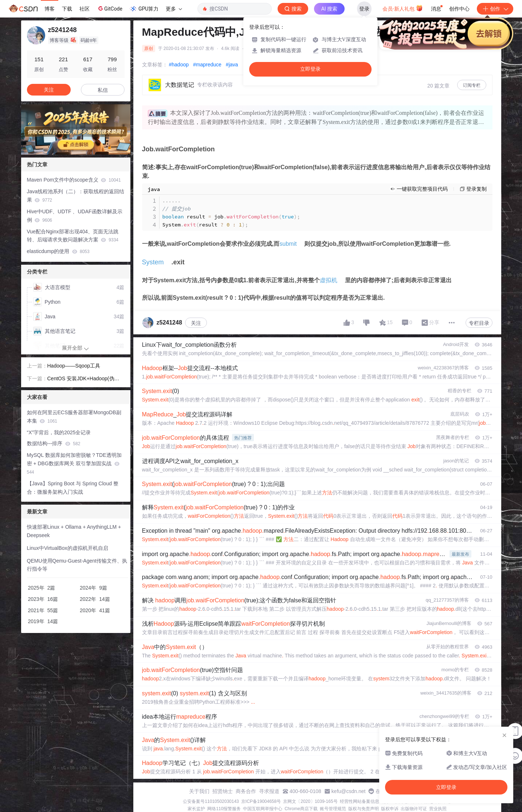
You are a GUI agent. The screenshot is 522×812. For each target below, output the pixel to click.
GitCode (110, 8)
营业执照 (438, 809)
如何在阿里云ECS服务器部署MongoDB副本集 (74, 417)
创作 (495, 9)
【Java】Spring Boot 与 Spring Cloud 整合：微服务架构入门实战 (73, 488)
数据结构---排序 (54, 443)
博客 (50, 9)
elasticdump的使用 (58, 251)
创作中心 (459, 9)
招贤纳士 (223, 791)
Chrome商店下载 (301, 809)
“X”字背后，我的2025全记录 (59, 432)
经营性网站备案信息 (360, 801)
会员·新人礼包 (403, 8)
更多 (174, 9)
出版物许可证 (414, 809)
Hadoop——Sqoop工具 (74, 366)
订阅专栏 (472, 85)
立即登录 (310, 69)
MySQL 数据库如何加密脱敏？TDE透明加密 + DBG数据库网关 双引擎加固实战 (74, 463)
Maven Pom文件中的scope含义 (74, 180)
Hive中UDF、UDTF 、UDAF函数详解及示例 (75, 216)
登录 (364, 9)
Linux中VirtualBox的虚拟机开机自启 (68, 548)
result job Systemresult (231, 213)
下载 (67, 9)
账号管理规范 (333, 809)
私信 (103, 90)
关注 (196, 323)
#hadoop (179, 65)
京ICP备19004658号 (261, 801)
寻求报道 (269, 791)
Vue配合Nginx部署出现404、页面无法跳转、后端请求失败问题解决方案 (73, 236)
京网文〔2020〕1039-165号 (310, 801)
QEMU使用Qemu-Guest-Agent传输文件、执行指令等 (77, 565)
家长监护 (196, 809)
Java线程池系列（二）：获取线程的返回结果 (76, 196)
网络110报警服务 (224, 809)
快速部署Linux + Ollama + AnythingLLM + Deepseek (74, 531)
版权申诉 (390, 809)
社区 (85, 9)
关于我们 (199, 791)
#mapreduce (207, 65)
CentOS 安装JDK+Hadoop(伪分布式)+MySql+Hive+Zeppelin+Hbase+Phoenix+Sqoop (86, 379)
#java (232, 65)
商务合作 (246, 791)
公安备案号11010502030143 (211, 801)
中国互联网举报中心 (263, 809)
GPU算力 (144, 9)
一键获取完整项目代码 (422, 189)
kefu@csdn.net (349, 791)
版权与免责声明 (364, 809)
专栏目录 (479, 323)
